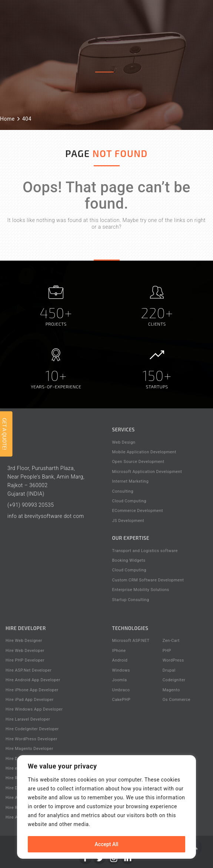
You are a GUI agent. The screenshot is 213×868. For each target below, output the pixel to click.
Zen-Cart (171, 641)
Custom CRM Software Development (148, 580)
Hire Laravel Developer (28, 719)
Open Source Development (138, 462)
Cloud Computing (129, 501)
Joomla (120, 680)
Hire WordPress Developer (31, 739)
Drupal (169, 670)
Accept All (107, 844)
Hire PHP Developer (25, 660)
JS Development (128, 521)
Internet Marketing (131, 481)
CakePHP (122, 700)
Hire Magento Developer (29, 749)
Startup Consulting (131, 600)
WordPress (173, 660)
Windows (121, 670)
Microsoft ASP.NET (131, 641)
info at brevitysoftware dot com (46, 516)
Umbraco (121, 690)
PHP (167, 651)
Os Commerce (177, 700)
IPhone (119, 651)
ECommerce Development (138, 511)
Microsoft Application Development (147, 472)
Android (120, 660)
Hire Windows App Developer (34, 709)
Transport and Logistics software (145, 551)
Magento (171, 690)
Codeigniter (174, 680)
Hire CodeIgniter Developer (32, 729)
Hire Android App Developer (33, 680)
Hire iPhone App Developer (32, 690)
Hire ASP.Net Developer (29, 670)
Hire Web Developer (25, 651)
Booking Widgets (129, 560)
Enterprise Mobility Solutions (141, 590)
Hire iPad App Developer (30, 700)
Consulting (123, 491)
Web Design (124, 442)
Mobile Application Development (144, 452)
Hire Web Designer (24, 641)
